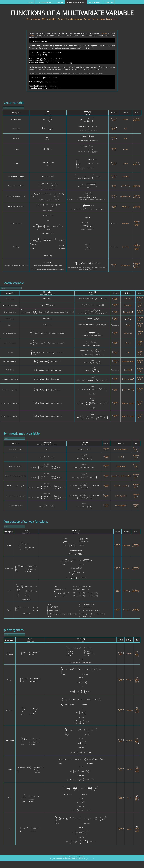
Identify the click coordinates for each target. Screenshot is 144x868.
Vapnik (126, 164)
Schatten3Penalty (128, 379)
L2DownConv (126, 265)
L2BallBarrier (126, 207)
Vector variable (33, 19)
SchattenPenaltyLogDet (121, 486)
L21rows (128, 343)
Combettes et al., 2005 (137, 120)
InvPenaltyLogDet (121, 496)
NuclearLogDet (121, 466)
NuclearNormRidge (128, 361)
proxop (104, 33)
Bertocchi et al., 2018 (136, 186)
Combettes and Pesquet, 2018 (137, 223)
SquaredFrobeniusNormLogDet (121, 476)
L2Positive (126, 177)
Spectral (128, 319)
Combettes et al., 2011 (137, 164)
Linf (126, 129)
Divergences (112, 19)
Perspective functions (94, 19)
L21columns (128, 333)
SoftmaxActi (126, 223)
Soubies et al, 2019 (137, 267)
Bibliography (94, 2)
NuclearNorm (128, 299)
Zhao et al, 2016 (137, 264)
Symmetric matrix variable (70, 19)
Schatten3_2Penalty (128, 416)
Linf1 (128, 353)
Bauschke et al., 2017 (140, 299)
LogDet (121, 457)
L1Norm (126, 149)
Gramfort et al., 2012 (140, 333)
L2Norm (126, 120)
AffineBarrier (126, 186)
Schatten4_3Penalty (128, 403)
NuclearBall (128, 305)
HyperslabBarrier (126, 196)
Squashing (126, 247)
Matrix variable (49, 19)
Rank (128, 325)
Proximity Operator (45, 2)
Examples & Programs (76, 2)
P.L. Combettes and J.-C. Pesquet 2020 (137, 247)
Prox (114, 120)
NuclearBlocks (128, 312)
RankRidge (128, 370)
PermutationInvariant (121, 449)
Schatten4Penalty (128, 390)
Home (30, 2)
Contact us (108, 2)
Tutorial (60, 2)
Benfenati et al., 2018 (140, 325)
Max (126, 138)
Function (114, 119)
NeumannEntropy (121, 505)
